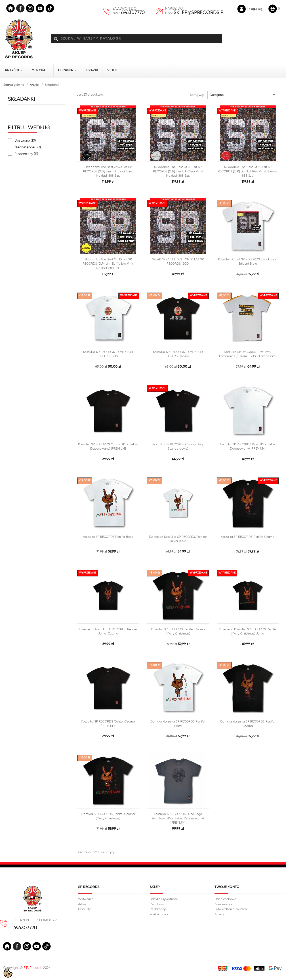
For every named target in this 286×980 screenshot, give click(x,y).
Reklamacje (158, 909)
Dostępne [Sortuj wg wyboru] (243, 95)
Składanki (21, 99)
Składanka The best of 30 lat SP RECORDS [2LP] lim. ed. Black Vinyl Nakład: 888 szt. (108, 171)
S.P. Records (33, 968)
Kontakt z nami (160, 914)
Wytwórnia (86, 899)
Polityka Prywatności (164, 899)
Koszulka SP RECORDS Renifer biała (108, 537)
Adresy (219, 914)
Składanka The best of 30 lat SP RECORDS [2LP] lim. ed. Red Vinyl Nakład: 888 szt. (248, 171)
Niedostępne (28, 147)
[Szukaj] (137, 39)
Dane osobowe (225, 899)
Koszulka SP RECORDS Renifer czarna (248, 537)
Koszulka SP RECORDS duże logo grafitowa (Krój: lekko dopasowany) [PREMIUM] (178, 818)
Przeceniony (26, 154)
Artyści (83, 904)
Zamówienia (223, 904)
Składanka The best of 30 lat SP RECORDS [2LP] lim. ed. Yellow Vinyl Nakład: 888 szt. (108, 264)
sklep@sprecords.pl (200, 13)
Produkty (84, 909)
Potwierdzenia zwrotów (231, 909)
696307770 (133, 13)
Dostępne (25, 141)
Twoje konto (227, 887)
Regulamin (157, 904)
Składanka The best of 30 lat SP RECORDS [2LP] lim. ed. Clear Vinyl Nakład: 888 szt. (178, 171)
